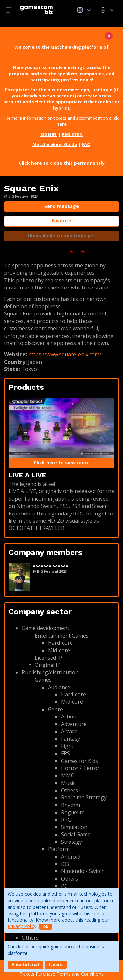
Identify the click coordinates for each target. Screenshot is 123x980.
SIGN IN (49, 134)
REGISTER (72, 134)
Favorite (61, 221)
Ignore (56, 964)
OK (46, 927)
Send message (62, 206)
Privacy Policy (22, 926)
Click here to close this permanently (62, 163)
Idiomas (84, 10)
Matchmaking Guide (55, 144)
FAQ (86, 144)
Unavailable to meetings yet (62, 235)
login (107, 90)
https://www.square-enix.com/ (65, 354)
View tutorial (25, 964)
